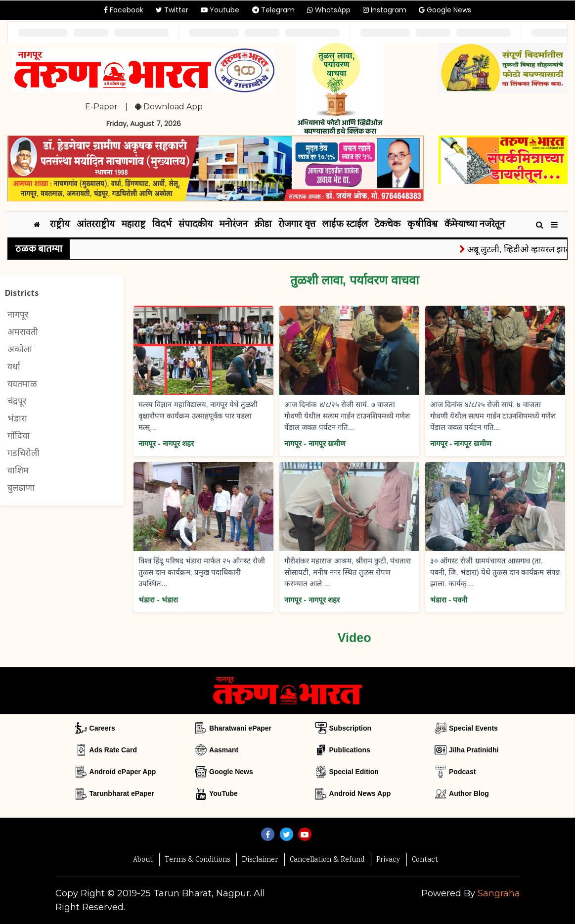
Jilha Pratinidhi (474, 750)
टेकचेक (388, 225)
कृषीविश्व (422, 225)
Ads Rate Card (113, 750)
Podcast (462, 772)
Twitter (172, 10)
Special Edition (354, 772)
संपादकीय (196, 225)
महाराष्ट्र (133, 225)
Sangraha (499, 893)
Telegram (273, 10)
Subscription (351, 728)
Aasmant (224, 750)
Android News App (360, 793)
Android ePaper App (123, 772)
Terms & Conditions (197, 860)
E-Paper (101, 107)
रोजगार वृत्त (297, 225)
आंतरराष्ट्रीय (96, 225)
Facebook (124, 10)
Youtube (220, 10)
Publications (350, 750)
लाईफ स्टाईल (345, 225)
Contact (425, 860)
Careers (102, 728)
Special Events (473, 728)
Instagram (385, 10)
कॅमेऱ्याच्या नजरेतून (475, 225)
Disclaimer (260, 860)
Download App (169, 107)
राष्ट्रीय (60, 225)
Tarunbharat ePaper (122, 793)
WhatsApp (329, 10)
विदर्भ (162, 225)
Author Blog (469, 793)
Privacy (388, 860)
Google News (445, 10)
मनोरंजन (234, 225)
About (143, 860)
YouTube (223, 793)
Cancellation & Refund (327, 860)
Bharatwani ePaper (240, 728)
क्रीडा (263, 225)
